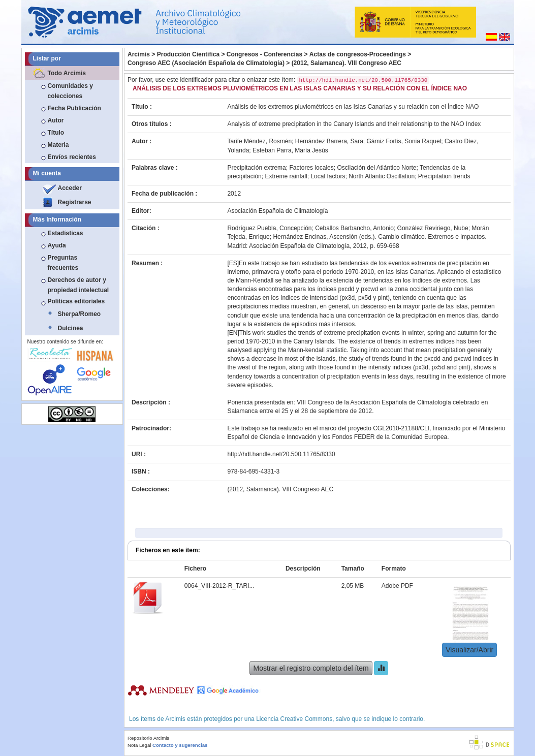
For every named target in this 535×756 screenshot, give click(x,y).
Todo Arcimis (67, 73)
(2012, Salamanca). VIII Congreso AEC (347, 63)
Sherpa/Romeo (80, 314)
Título (56, 133)
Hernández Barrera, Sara (329, 141)
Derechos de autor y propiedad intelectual (78, 285)
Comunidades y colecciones (70, 91)
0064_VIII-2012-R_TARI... (219, 586)
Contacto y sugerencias (180, 745)
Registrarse (75, 202)
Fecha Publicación (74, 108)
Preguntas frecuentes (63, 263)
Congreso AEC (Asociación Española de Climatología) (206, 63)
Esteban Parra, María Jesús (290, 150)
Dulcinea (71, 328)
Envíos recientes (72, 157)
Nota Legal (139, 745)
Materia (58, 145)
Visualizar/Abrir (469, 650)
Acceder (70, 188)
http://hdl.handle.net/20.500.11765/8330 (281, 454)
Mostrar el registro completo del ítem (311, 668)
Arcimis (139, 54)
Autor (56, 120)
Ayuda (57, 245)
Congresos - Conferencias (264, 54)
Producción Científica (188, 54)
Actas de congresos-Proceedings (358, 54)
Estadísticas (66, 233)
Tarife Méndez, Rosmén (259, 141)
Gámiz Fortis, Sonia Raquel (404, 141)
